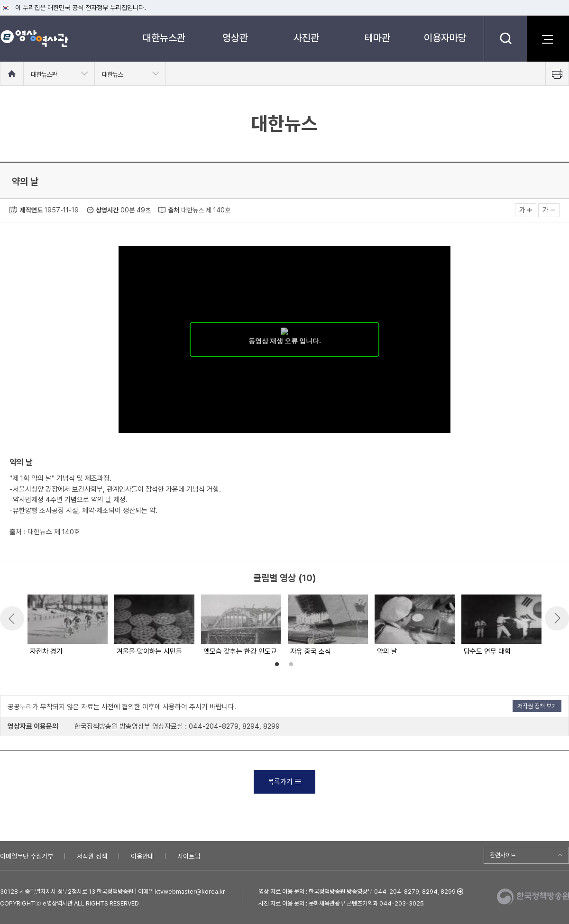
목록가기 (284, 782)
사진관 (306, 38)
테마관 (377, 38)
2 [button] (291, 665)
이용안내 (142, 856)
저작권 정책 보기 (537, 706)
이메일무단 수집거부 (27, 856)
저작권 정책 (92, 856)
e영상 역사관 (34, 38)
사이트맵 (189, 856)
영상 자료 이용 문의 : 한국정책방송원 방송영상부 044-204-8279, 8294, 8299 (357, 892)
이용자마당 (445, 38)
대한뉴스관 (164, 38)
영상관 (235, 38)
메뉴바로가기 (0, 0)
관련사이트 (503, 855)
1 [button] (277, 665)
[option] (67, 626)
